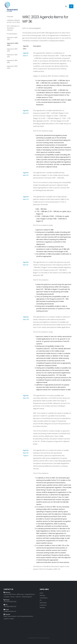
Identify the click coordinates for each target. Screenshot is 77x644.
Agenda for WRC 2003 (12, 67)
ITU (41, 600)
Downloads (43, 603)
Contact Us (43, 605)
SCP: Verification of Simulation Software (13, 28)
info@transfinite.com (10, 611)
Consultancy (44, 598)
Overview (10, 17)
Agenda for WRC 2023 (13, 44)
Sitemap (42, 608)
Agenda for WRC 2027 (12, 39)
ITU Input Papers (12, 34)
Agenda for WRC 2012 (12, 56)
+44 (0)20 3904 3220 (10, 602)
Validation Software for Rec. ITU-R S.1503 (13, 21)
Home (42, 593)
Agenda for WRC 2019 (12, 50)
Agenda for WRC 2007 (12, 61)
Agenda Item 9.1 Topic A (26, 453)
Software (43, 595)
